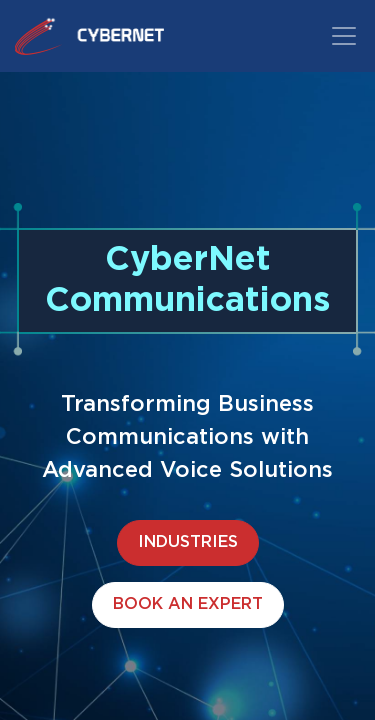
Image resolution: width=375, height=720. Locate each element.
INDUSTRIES (188, 542)
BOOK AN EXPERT (188, 604)
